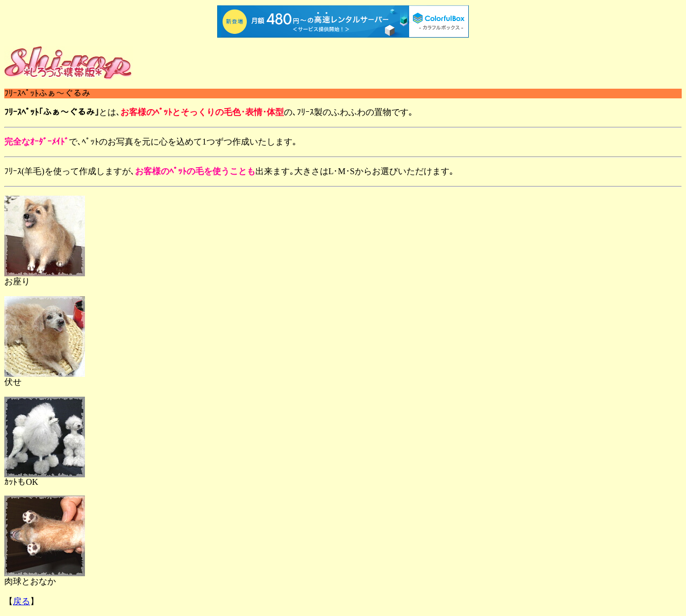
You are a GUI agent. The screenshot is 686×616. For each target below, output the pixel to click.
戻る (22, 601)
